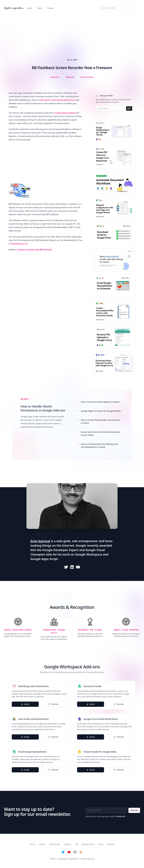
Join (129, 108)
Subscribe (134, 810)
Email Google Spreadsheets (32, 752)
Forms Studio (54, 844)
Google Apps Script (44, 559)
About (30, 8)
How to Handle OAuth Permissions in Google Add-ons (43, 408)
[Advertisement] (72, 31)
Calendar (67, 844)
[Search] (119, 8)
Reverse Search (88, 844)
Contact (50, 8)
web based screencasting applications (57, 100)
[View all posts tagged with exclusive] (55, 77)
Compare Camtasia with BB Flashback (34, 250)
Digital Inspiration (70, 859)
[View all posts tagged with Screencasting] (87, 77)
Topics (40, 8)
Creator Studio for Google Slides (100, 752)
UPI (77, 844)
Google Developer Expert (60, 550)
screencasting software (65, 113)
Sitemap (111, 844)
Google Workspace (89, 554)
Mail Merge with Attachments (34, 686)
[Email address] (110, 108)
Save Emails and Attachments (33, 719)
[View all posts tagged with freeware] (70, 77)
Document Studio (93, 686)
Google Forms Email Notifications (101, 719)
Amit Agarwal (40, 541)
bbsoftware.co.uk (19, 244)
